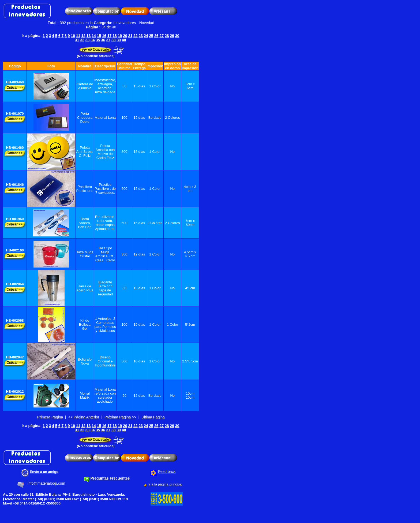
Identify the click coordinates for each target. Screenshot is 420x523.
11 (78, 36)
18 (115, 36)
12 (83, 36)
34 (93, 40)
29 (172, 36)
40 (124, 40)
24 (146, 36)
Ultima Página (153, 417)
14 (94, 36)
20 (125, 36)
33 (88, 40)
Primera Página (50, 417)
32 (82, 40)
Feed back (167, 472)
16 (104, 36)
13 (89, 36)
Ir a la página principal (165, 484)
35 (98, 40)
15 (99, 36)
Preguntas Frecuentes (110, 478)
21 (130, 36)
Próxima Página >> (120, 417)
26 (156, 36)
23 (141, 36)
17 (110, 36)
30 (177, 36)
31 (77, 40)
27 (162, 36)
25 (151, 36)
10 (73, 36)
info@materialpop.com (46, 483)
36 (103, 40)
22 (136, 36)
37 (108, 40)
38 (114, 40)
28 (167, 36)
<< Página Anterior (84, 417)
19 (120, 36)
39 (119, 40)
